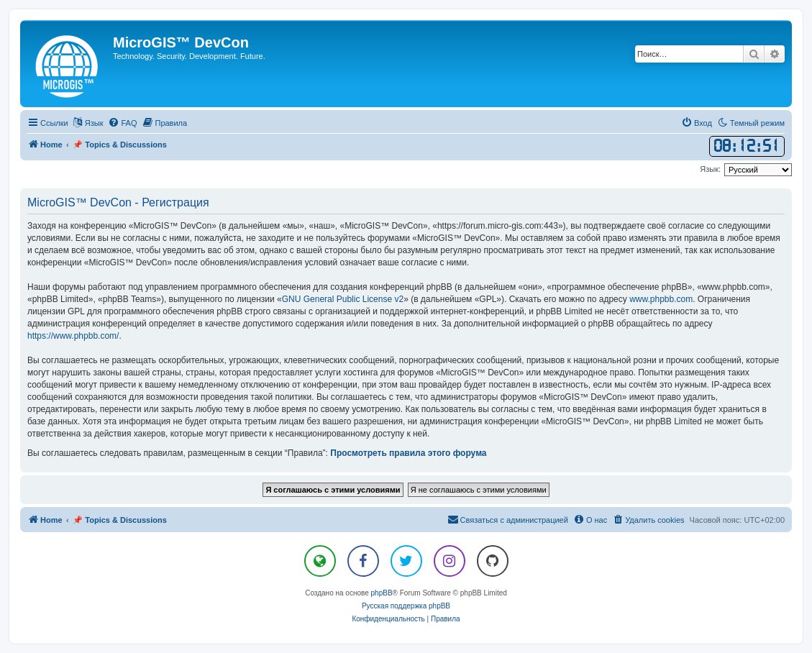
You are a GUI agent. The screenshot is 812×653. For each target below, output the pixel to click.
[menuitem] (122, 123)
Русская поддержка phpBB (406, 606)
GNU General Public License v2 (343, 299)
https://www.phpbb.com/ (73, 336)
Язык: (710, 169)
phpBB (382, 593)
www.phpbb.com (661, 299)
